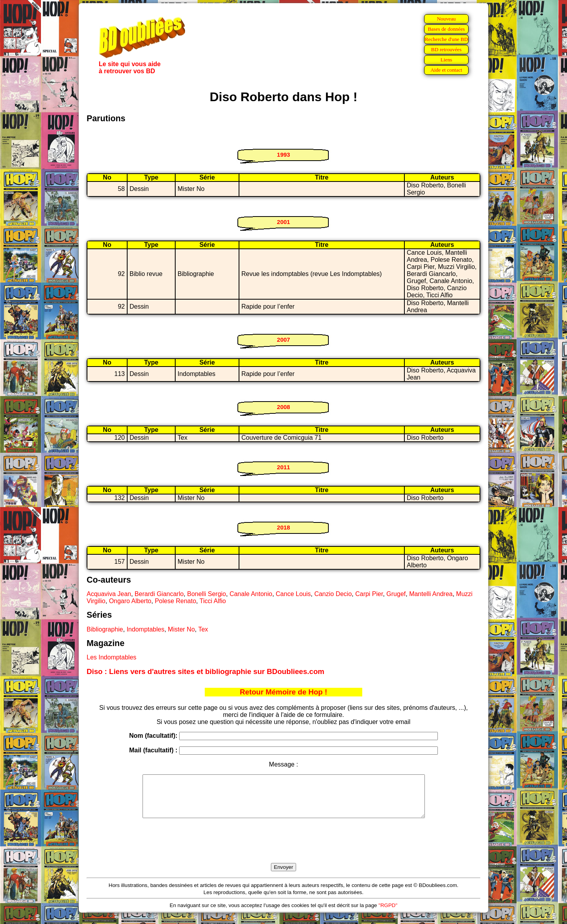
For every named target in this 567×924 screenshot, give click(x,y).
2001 (283, 222)
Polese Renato (175, 601)
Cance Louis (293, 594)
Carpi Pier (369, 594)
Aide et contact (446, 70)
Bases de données (446, 29)
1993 (283, 155)
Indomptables (145, 629)
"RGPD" (388, 914)
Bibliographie (105, 629)
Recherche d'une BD (447, 39)
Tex (203, 629)
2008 (283, 407)
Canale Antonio (251, 594)
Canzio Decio (333, 594)
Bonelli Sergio (207, 594)
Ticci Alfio (213, 601)
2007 (283, 340)
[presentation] (283, 850)
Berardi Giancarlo (159, 594)
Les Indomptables (111, 657)
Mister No (181, 629)
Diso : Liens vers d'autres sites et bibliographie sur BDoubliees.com (206, 671)
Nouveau (446, 19)
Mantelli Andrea (431, 594)
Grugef (396, 594)
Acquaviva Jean (109, 594)
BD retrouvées (446, 49)
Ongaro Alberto (130, 601)
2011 (283, 467)
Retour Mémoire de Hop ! (283, 692)
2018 (283, 527)
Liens (447, 60)
